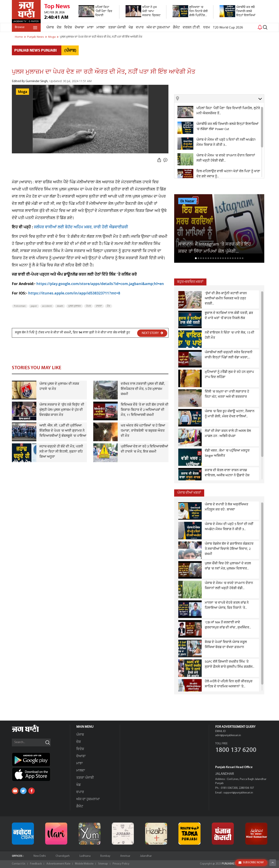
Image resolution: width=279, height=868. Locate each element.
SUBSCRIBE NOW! (251, 863)
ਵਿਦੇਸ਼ (68, 28)
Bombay (105, 856)
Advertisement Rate (58, 864)
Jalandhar (146, 856)
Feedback (36, 864)
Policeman (20, 306)
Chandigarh (63, 856)
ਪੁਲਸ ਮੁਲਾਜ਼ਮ (75, 306)
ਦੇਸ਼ (59, 28)
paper (34, 306)
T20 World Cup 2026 (228, 28)
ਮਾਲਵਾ (101, 28)
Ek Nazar (187, 201)
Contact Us (19, 864)
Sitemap (103, 864)
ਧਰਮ (207, 28)
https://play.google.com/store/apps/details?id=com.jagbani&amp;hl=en (100, 284)
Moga (22, 92)
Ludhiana (85, 856)
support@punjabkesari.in (238, 793)
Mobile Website (84, 864)
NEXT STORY (152, 333)
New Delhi (40, 856)
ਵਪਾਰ (140, 28)
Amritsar (125, 856)
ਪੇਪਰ (88, 306)
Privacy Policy (121, 864)
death (60, 306)
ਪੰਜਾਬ (50, 28)
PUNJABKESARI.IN (232, 864)
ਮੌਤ (109, 306)
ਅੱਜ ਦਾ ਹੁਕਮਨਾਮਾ (158, 28)
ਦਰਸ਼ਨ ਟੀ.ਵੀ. (192, 28)
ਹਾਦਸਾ (99, 306)
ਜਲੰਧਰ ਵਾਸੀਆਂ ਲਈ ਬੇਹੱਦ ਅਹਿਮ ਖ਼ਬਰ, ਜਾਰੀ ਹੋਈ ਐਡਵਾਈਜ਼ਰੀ (81, 228)
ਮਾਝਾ (90, 28)
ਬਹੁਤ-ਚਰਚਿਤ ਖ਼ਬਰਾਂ (190, 282)
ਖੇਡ (131, 28)
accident (47, 306)
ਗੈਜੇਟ (176, 28)
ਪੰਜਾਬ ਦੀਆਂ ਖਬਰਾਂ (189, 493)
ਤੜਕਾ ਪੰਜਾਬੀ (117, 28)
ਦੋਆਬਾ (80, 28)
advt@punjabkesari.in (228, 735)
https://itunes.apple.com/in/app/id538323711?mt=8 (74, 294)
